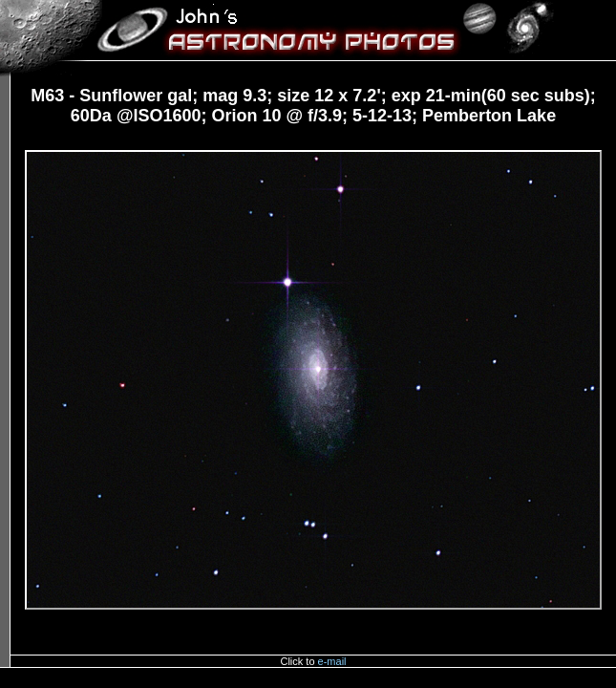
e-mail (332, 661)
